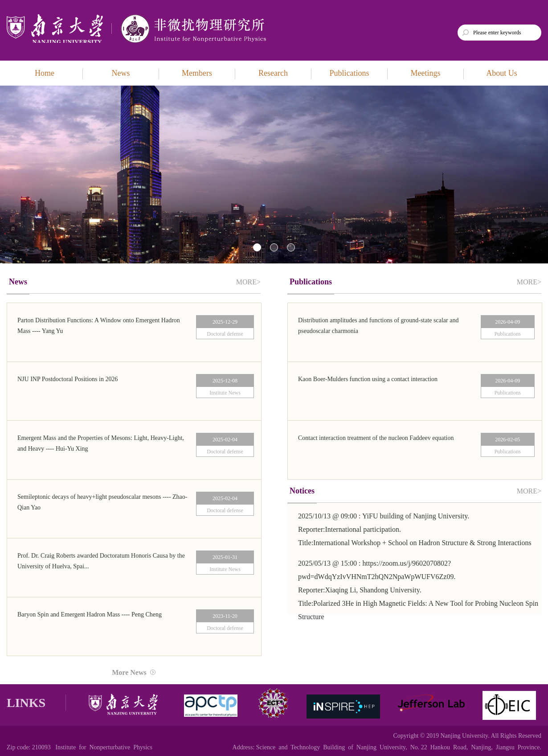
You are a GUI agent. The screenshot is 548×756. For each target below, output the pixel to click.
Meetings (426, 73)
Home (45, 73)
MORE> (248, 282)
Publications (350, 73)
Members (197, 73)
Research (273, 73)
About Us (502, 73)
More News (133, 672)
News (121, 73)
